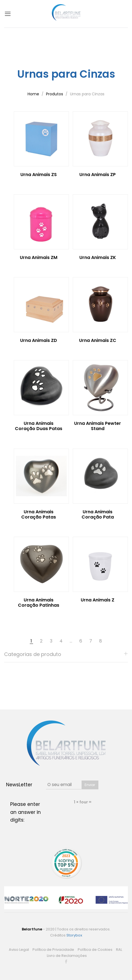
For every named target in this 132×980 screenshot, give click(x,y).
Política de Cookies (95, 950)
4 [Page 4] (61, 641)
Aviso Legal (19, 950)
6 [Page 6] (81, 641)
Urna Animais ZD (39, 340)
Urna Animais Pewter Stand (98, 426)
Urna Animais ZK (98, 257)
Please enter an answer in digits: (25, 812)
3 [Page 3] (51, 641)
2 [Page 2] (41, 641)
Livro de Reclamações (67, 956)
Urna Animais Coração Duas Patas (39, 426)
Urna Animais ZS (39, 175)
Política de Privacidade (53, 950)
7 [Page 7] (91, 641)
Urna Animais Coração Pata (98, 514)
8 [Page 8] (101, 641)
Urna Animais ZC (98, 340)
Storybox (74, 935)
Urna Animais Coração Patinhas (39, 603)
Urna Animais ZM (39, 257)
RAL (119, 950)
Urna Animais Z (98, 600)
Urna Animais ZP (98, 175)
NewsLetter (19, 785)
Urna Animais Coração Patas (39, 514)
